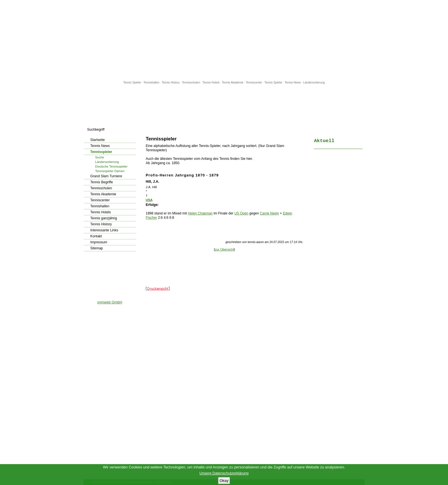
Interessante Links (104, 230)
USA (149, 200)
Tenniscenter (254, 83)
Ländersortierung (314, 83)
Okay (224, 481)
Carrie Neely (270, 213)
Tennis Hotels (211, 83)
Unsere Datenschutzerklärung (224, 473)
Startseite (98, 140)
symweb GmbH (110, 302)
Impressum (99, 242)
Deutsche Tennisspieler (111, 166)
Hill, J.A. (152, 182)
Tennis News (293, 83)
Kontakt (96, 236)
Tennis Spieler (132, 83)
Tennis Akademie (233, 83)
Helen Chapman (200, 213)
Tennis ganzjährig (104, 218)
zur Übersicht (224, 249)
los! (137, 130)
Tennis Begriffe (102, 182)
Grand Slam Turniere (106, 176)
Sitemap (97, 248)
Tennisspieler (101, 152)
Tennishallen (152, 83)
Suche (100, 157)
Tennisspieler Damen (110, 171)
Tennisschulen (191, 83)
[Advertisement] (224, 40)
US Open (241, 213)
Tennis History (171, 83)
